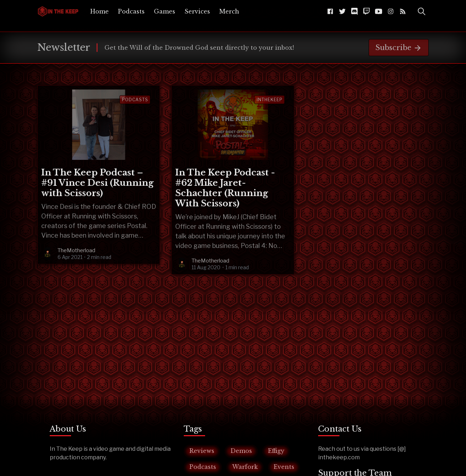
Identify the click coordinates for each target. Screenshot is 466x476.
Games (165, 11)
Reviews (202, 451)
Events (284, 467)
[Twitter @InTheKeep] (342, 11)
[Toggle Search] (422, 11)
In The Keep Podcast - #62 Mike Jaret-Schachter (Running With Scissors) (225, 188)
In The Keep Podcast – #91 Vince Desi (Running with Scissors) (97, 183)
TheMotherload (76, 250)
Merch (229, 11)
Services (197, 11)
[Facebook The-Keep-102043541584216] (330, 11)
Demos (241, 451)
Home (100, 11)
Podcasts (131, 11)
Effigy (276, 451)
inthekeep (270, 100)
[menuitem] (100, 11)
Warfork (245, 467)
